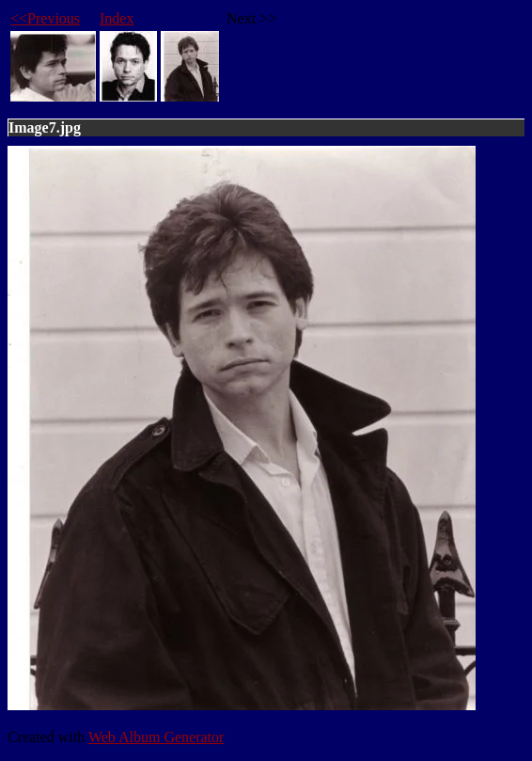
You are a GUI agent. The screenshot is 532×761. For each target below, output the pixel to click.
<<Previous (45, 18)
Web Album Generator (156, 737)
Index (117, 18)
